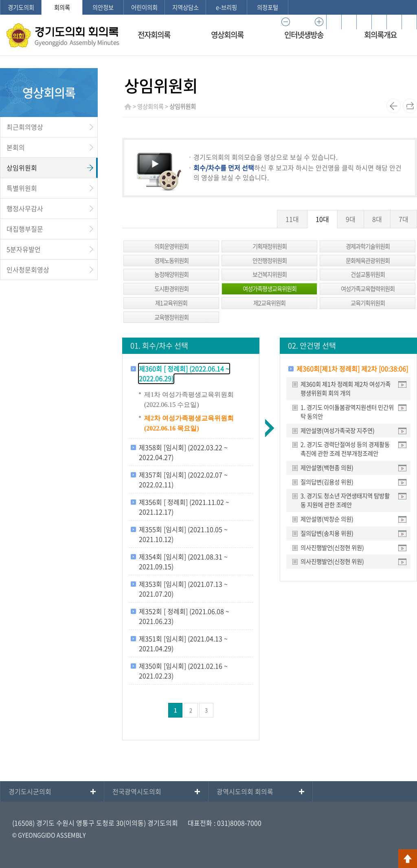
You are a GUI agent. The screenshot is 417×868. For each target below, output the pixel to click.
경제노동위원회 (171, 261)
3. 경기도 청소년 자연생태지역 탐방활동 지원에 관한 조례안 (345, 500)
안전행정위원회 (270, 261)
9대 (351, 219)
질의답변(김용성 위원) (327, 482)
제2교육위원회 (269, 303)
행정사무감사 (25, 208)
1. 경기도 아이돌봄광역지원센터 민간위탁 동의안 (347, 412)
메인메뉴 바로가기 (208, 1)
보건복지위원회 (270, 274)
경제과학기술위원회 (368, 246)
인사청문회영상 (28, 269)
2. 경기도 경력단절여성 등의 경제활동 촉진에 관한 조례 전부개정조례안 (345, 449)
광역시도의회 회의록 (245, 791)
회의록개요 (380, 35)
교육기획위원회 (368, 303)
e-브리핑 (226, 7)
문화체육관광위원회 (368, 261)
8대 (377, 219)
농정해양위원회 (171, 274)
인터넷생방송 (304, 35)
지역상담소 (185, 7)
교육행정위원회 (171, 317)
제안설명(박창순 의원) (327, 519)
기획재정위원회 (270, 246)
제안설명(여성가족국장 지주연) (338, 431)
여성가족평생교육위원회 (270, 289)
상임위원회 (22, 168)
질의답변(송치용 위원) (327, 533)
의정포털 (268, 7)
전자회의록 (154, 35)
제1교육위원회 (171, 303)
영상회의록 (227, 35)
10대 (322, 219)
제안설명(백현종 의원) (327, 468)
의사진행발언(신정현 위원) (332, 548)
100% (302, 22)
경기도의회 (21, 7)
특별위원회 (22, 188)
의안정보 (103, 7)
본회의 (16, 147)
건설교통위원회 (368, 274)
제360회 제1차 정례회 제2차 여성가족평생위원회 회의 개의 (346, 389)
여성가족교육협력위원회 (368, 289)
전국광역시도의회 (137, 791)
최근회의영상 (25, 127)
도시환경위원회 (171, 289)
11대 (292, 219)
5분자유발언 (24, 249)
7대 (404, 219)
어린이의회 (144, 7)
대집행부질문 (25, 229)
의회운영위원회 (171, 246)
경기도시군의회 (30, 791)
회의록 (62, 7)
